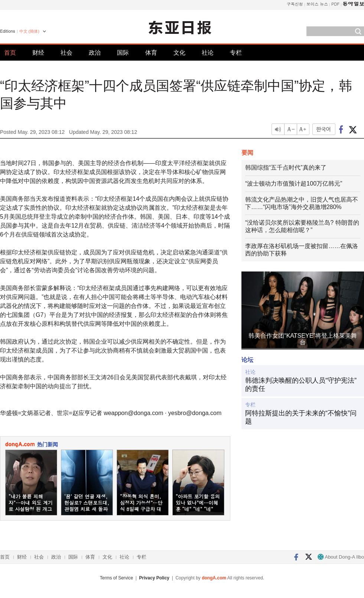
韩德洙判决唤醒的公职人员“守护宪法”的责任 (301, 385)
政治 (95, 53)
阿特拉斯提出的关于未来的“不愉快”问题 (301, 417)
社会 (66, 53)
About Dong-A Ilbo (341, 557)
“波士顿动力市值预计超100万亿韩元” (294, 184)
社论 (208, 53)
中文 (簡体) (29, 31)
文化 (179, 53)
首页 (10, 53)
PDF (335, 4)
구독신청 (295, 4)
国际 (123, 53)
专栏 (236, 53)
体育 (151, 53)
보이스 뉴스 (317, 4)
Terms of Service (116, 578)
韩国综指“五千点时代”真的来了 (286, 168)
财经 (38, 53)
